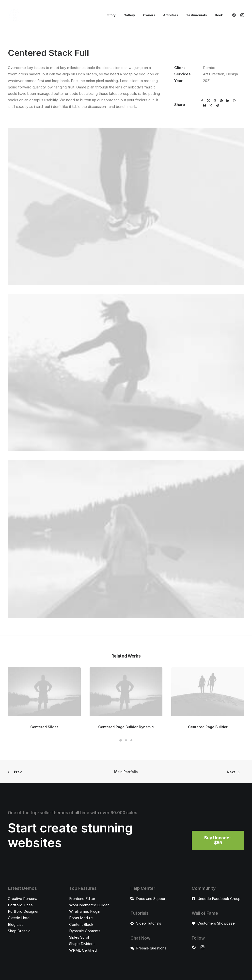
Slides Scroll (79, 937)
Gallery (129, 15)
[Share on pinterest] (221, 101)
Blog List (15, 924)
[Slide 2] (126, 740)
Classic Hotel (19, 918)
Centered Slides (44, 727)
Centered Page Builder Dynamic (126, 727)
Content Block (81, 924)
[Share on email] (217, 106)
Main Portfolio (126, 772)
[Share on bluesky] (204, 106)
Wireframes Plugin (85, 911)
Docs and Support (151, 898)
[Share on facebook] (202, 101)
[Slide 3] (131, 740)
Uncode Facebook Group (219, 898)
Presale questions (151, 948)
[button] (235, 15)
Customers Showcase (216, 923)
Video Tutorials (149, 923)
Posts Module (81, 918)
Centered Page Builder (208, 727)
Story (111, 15)
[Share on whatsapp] (234, 101)
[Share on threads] (215, 101)
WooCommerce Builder (89, 905)
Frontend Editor (82, 898)
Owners (149, 15)
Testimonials (197, 15)
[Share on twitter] (208, 101)
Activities (171, 15)
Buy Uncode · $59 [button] (218, 840)
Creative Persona (23, 898)
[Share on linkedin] (228, 101)
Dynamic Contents (85, 931)
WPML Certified (83, 950)
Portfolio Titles (20, 905)
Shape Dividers (82, 944)
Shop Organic (19, 931)
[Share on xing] (211, 106)
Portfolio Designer (23, 911)
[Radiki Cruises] (13, 15)
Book (219, 15)
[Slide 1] (121, 740)
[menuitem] (111, 15)
